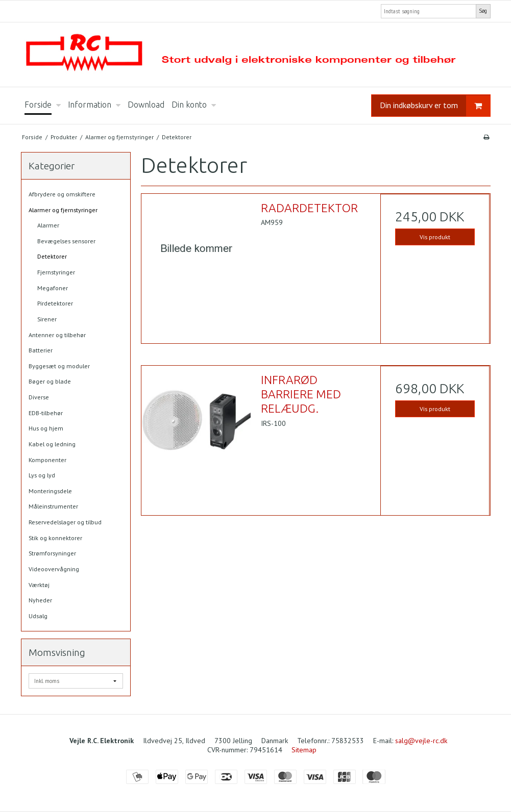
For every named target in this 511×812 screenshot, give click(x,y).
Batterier (41, 350)
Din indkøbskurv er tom (435, 106)
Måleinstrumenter (53, 506)
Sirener (47, 319)
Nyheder (40, 600)
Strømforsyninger (52, 553)
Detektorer (52, 256)
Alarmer (48, 225)
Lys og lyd (42, 475)
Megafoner (53, 288)
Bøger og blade (50, 381)
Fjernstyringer (56, 272)
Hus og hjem (46, 428)
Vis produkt (435, 237)
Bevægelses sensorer (66, 241)
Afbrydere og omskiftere (62, 194)
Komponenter (47, 460)
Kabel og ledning (52, 444)
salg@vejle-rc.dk (421, 741)
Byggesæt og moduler (59, 366)
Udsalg (38, 616)
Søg (483, 11)
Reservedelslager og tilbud (65, 522)
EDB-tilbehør (46, 413)
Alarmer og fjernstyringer (63, 210)
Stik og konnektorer (55, 538)
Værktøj (39, 585)
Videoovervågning (54, 569)
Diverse (39, 397)
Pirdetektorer (55, 303)
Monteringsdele (50, 491)
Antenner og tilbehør (57, 335)
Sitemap (304, 750)
